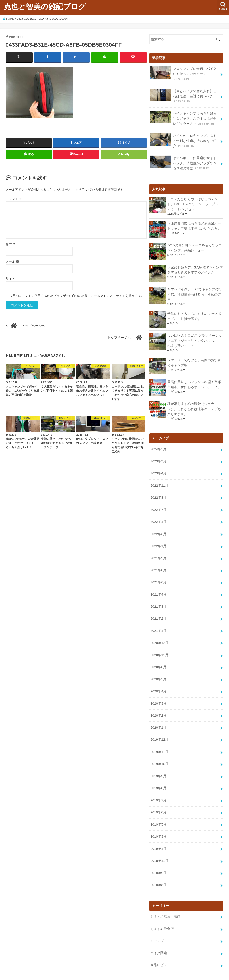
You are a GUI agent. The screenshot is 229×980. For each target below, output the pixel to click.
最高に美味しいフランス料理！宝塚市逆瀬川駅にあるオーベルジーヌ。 (194, 380)
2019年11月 (159, 740)
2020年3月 (158, 692)
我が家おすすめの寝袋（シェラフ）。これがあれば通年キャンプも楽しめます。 (194, 405)
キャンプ (157, 925)
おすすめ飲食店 (162, 913)
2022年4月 (158, 515)
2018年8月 (158, 870)
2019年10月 (159, 752)
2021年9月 (158, 551)
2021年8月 (158, 563)
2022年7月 (158, 504)
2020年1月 (158, 716)
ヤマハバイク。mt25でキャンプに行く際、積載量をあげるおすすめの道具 (194, 291)
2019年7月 (158, 787)
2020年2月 (158, 704)
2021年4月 (158, 586)
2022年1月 (158, 539)
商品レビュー (160, 948)
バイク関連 (159, 936)
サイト (10, 278)
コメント (14, 199)
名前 (11, 244)
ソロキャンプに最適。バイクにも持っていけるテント (183, 74)
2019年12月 (159, 728)
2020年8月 (158, 657)
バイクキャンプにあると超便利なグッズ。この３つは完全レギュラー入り (183, 117)
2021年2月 (158, 610)
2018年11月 (159, 846)
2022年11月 (159, 480)
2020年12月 (159, 634)
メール (12, 261)
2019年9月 (158, 763)
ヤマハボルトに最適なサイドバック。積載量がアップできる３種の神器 (183, 160)
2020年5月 (158, 669)
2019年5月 (158, 811)
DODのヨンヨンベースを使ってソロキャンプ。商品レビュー (194, 245)
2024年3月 (158, 445)
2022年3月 (158, 527)
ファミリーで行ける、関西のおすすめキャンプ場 (194, 359)
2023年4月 (158, 468)
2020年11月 (159, 645)
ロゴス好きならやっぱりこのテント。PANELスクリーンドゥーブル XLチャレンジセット (195, 201)
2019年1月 (158, 834)
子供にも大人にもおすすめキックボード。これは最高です (194, 313)
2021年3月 (158, 598)
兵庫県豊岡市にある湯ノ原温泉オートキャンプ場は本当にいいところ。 (194, 223)
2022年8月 (158, 492)
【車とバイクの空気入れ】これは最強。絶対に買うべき (183, 95)
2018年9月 (158, 858)
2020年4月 (158, 681)
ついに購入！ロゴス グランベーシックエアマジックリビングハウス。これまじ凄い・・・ (195, 337)
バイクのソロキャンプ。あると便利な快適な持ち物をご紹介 (183, 139)
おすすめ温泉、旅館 (165, 901)
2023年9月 (158, 457)
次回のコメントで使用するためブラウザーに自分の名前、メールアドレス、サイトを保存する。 (77, 296)
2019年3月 (158, 822)
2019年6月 (158, 799)
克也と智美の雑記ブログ (45, 6)
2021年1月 (158, 622)
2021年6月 (158, 575)
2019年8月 (158, 775)
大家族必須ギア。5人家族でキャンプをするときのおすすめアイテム (195, 267)
